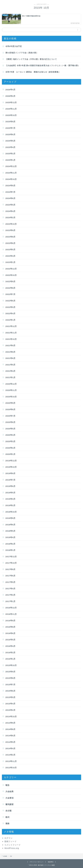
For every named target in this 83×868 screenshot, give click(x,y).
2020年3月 (10, 441)
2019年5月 (10, 493)
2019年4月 (10, 499)
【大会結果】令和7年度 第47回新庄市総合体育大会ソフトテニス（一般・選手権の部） (43, 66)
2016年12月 (11, 608)
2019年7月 (10, 480)
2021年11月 (11, 333)
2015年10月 (11, 665)
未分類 (9, 811)
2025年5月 (10, 141)
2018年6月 (10, 525)
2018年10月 (11, 512)
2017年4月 (10, 589)
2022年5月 (10, 307)
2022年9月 (10, 281)
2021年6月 (10, 358)
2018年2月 (10, 544)
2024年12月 (11, 166)
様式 (7, 817)
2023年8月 (10, 237)
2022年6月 (10, 301)
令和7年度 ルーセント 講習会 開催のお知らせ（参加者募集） (33, 72)
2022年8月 (10, 288)
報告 (7, 785)
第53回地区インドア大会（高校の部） (22, 53)
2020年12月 (11, 384)
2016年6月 (10, 633)
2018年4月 (10, 537)
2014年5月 (10, 742)
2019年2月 (10, 505)
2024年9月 (10, 186)
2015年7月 (10, 685)
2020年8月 (10, 409)
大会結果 (10, 791)
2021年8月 (10, 352)
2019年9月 (10, 473)
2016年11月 (11, 614)
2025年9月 (10, 122)
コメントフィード (13, 845)
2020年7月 (10, 416)
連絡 (7, 823)
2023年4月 (10, 256)
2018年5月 (10, 531)
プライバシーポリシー (37, 862)
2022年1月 (10, 320)
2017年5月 (10, 582)
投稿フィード (11, 841)
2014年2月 (10, 755)
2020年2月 (10, 448)
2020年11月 (11, 390)
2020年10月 (11, 397)
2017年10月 (11, 563)
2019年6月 (10, 486)
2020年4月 (10, 435)
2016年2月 (10, 653)
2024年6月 (10, 198)
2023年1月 (10, 262)
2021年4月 (10, 371)
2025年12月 (11, 102)
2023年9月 (10, 230)
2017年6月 (10, 576)
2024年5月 (10, 205)
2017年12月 (11, 557)
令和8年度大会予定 (14, 46)
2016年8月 (10, 627)
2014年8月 (10, 729)
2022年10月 (11, 275)
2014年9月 (10, 723)
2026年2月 (10, 96)
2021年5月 (10, 365)
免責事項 (51, 862)
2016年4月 (10, 646)
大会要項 (10, 798)
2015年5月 (10, 697)
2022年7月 (10, 294)
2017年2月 (10, 595)
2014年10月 (11, 716)
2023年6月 (10, 243)
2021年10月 (11, 339)
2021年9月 (10, 345)
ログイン (9, 838)
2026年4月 (10, 90)
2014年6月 (10, 736)
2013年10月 (11, 768)
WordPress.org (12, 848)
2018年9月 (10, 518)
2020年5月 (10, 429)
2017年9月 (10, 569)
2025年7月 (10, 128)
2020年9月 (10, 403)
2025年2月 (10, 154)
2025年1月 (10, 160)
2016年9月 (10, 621)
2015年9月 (10, 672)
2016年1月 (10, 659)
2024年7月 (10, 192)
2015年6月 (10, 691)
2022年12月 (11, 269)
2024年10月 (11, 179)
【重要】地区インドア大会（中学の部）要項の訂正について (31, 59)
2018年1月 (10, 550)
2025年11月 (11, 109)
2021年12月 (11, 326)
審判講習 (10, 804)
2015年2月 (10, 710)
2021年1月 (10, 377)
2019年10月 (11, 467)
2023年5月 (10, 249)
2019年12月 (11, 461)
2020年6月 (10, 422)
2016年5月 (10, 640)
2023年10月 (11, 224)
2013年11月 (11, 761)
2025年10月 (11, 115)
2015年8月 (10, 678)
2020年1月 (10, 454)
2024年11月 (11, 173)
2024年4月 (10, 211)
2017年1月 (10, 601)
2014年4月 (10, 748)
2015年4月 (10, 704)
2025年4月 (10, 147)
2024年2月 (10, 218)
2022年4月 (10, 313)
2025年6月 (10, 134)
